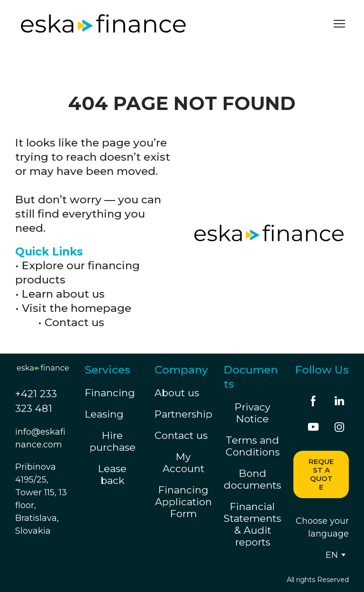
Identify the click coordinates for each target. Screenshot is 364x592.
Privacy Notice (252, 413)
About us (177, 393)
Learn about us (63, 294)
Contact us (74, 322)
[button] (313, 401)
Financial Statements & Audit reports (252, 524)
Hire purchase (113, 441)
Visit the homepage (77, 308)
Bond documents (252, 479)
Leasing (104, 414)
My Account (183, 463)
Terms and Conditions (253, 446)
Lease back (112, 474)
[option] (332, 555)
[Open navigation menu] (339, 24)
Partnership (183, 414)
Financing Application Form (183, 502)
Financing (110, 393)
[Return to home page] (103, 23)
